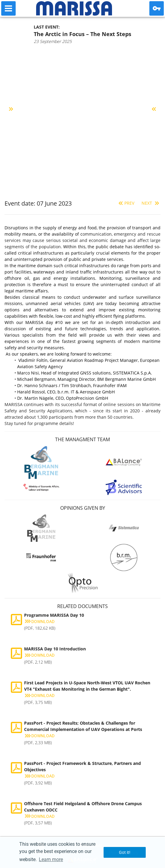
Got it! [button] (125, 852)
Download (39, 622)
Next (151, 203)
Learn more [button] (51, 859)
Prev (126, 203)
